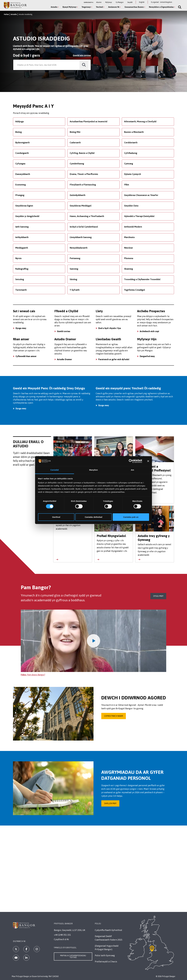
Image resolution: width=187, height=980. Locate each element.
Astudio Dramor (64, 359)
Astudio (14, 14)
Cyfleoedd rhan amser (26, 356)
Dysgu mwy (21, 328)
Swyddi (130, 2)
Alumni (99, 2)
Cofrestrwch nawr (114, 716)
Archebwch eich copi (149, 331)
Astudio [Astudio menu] (54, 7)
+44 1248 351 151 (62, 935)
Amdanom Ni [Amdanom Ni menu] (114, 7)
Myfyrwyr (109, 2)
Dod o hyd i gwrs (26, 55)
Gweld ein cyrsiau (82, 55)
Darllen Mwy (110, 803)
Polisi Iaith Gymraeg (105, 955)
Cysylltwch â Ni (61, 939)
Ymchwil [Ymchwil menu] (99, 7)
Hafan (6, 14)
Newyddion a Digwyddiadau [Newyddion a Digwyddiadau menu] (161, 7)
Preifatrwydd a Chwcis (106, 962)
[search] (84, 65)
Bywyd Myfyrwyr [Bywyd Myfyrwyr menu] (70, 7)
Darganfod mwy (147, 356)
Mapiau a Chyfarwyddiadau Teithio (73, 956)
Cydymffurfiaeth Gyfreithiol (108, 930)
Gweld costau (64, 331)
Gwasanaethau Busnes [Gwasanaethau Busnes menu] (134, 7)
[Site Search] (179, 7)
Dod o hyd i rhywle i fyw (110, 328)
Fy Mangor (120, 2)
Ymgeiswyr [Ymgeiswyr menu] (86, 7)
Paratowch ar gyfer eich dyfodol (114, 359)
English (142, 2)
